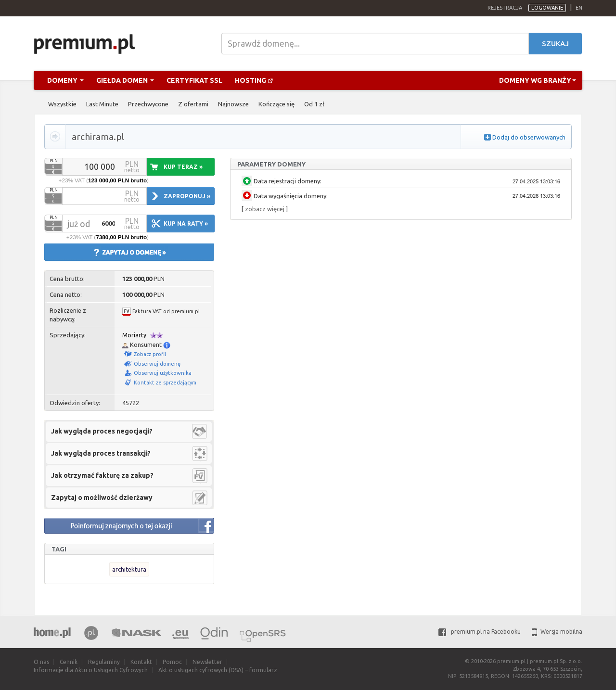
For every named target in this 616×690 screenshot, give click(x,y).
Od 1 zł (314, 104)
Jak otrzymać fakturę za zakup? (102, 475)
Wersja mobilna (557, 632)
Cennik (69, 662)
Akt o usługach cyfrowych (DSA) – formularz (218, 670)
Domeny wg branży (538, 80)
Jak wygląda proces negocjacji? (102, 431)
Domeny (65, 80)
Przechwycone (148, 104)
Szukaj (555, 44)
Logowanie (547, 8)
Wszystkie (62, 104)
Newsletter (207, 662)
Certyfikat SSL (194, 80)
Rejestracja (505, 8)
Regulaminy (104, 662)
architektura (129, 569)
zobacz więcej (265, 209)
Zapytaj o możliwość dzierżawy (102, 498)
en (579, 8)
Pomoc (172, 662)
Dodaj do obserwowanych (529, 137)
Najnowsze (233, 104)
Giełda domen (125, 80)
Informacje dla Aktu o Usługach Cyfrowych (91, 670)
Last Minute (102, 104)
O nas (41, 662)
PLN (54, 161)
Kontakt (141, 662)
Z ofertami (193, 104)
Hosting (254, 80)
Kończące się (276, 104)
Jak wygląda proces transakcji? (101, 453)
